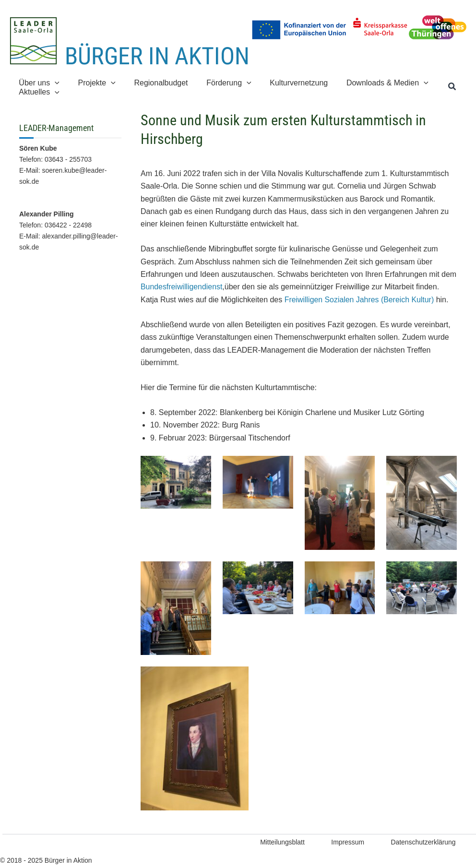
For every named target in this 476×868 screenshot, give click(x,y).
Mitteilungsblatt (279, 842)
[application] (53, 83)
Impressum (345, 842)
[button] (452, 87)
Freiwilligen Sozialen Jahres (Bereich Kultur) (360, 300)
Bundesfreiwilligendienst (182, 287)
